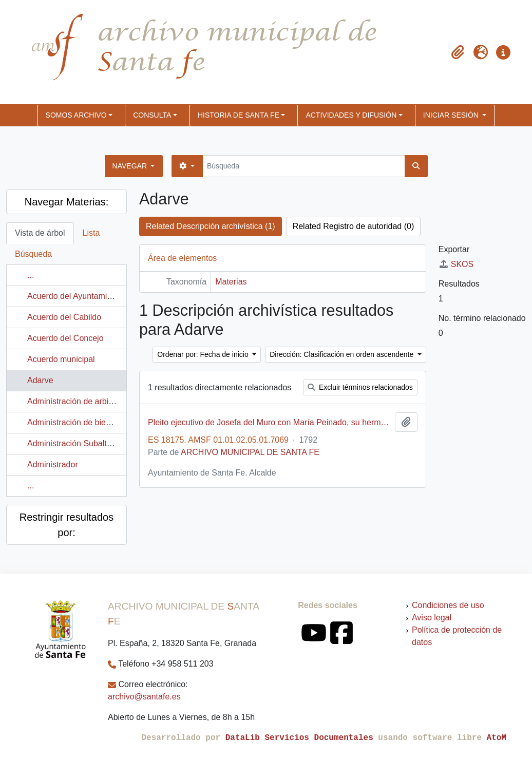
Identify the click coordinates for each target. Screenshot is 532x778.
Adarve (40, 380)
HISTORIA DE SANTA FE (239, 115)
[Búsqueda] (304, 166)
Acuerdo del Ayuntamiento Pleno (87, 296)
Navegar (131, 166)
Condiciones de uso (448, 605)
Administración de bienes (73, 422)
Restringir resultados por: (66, 525)
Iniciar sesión (452, 115)
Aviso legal (432, 618)
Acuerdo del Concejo (65, 338)
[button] (458, 52)
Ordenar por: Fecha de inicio (204, 354)
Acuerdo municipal (61, 359)
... (31, 275)
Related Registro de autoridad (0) (354, 226)
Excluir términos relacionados (360, 387)
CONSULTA (152, 115)
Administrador (53, 464)
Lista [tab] (91, 233)
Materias (231, 282)
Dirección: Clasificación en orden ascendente (343, 354)
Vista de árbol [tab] (40, 233)
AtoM (497, 738)
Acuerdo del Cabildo (64, 317)
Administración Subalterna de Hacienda (99, 443)
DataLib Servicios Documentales (299, 738)
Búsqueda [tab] (33, 254)
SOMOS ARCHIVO (76, 115)
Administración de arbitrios (76, 401)
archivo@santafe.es (144, 697)
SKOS (456, 264)
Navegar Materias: (66, 202)
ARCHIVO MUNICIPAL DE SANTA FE (250, 452)
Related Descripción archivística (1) (211, 226)
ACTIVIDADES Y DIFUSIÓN (351, 115)
